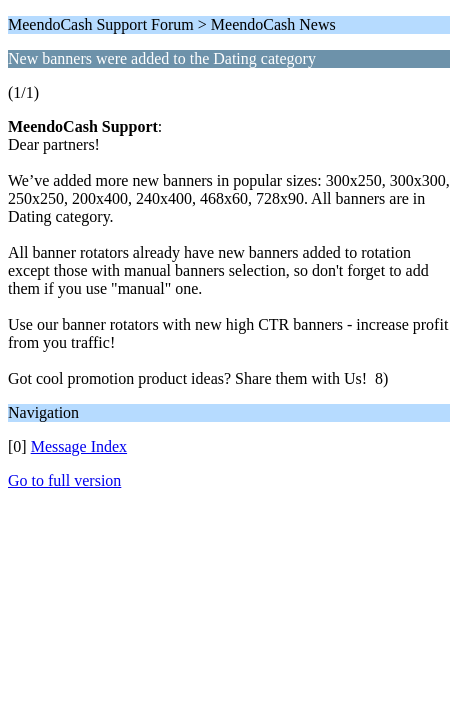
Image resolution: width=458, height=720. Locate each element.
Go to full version (64, 480)
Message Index (79, 446)
